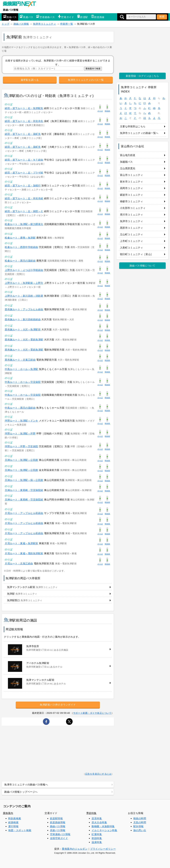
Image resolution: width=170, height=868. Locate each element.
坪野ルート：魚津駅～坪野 (20, 434)
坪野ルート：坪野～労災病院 (21, 446)
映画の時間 (140, 818)
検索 (162, 17)
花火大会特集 (99, 822)
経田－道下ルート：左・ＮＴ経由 (24, 160)
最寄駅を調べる (30, 80)
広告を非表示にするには (98, 774)
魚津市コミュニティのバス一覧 (86, 80)
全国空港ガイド (59, 838)
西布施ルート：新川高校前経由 (23, 319)
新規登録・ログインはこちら (142, 76)
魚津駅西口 (25, 600)
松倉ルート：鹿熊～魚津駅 (20, 238)
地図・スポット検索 (20, 830)
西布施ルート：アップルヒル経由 (24, 309)
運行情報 (13, 826)
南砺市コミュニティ (132, 201)
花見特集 (97, 818)
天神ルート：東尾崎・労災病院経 (24, 490)
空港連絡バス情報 (60, 834)
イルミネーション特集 (104, 830)
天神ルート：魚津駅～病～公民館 (24, 480)
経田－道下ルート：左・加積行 (23, 186)
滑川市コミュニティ (132, 215)
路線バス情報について (142, 266)
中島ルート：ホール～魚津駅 (21, 369)
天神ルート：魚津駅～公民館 (21, 460)
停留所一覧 (67, 24)
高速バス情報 (58, 830)
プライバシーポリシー (103, 849)
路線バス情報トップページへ (21, 792)
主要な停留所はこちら (133, 126)
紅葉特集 (97, 834)
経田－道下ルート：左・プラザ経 (24, 173)
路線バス (10, 17)
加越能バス (126, 162)
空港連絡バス (45, 17)
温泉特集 (97, 842)
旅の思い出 (140, 830)
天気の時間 (140, 822)
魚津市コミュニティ (45, 24)
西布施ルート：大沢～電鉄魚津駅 (24, 340)
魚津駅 (22, 594)
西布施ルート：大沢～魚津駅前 (23, 329)
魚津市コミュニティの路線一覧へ (139, 133)
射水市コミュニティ (132, 182)
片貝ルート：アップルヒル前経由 (24, 513)
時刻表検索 (15, 818)
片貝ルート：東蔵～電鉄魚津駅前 (24, 553)
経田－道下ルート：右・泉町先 (23, 134)
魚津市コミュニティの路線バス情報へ (26, 785)
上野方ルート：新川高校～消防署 (24, 296)
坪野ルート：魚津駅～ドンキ (21, 421)
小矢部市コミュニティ (133, 208)
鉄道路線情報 (58, 822)
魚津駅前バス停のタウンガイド (58, 705)
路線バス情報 (11, 10)
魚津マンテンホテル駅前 (32, 587)
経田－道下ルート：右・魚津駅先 (24, 108)
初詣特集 (97, 838)
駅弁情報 (138, 826)
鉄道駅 (82, 17)
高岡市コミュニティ (132, 188)
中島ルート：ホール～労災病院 (23, 382)
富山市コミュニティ (132, 175)
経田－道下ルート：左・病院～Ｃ (24, 211)
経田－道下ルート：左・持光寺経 (24, 198)
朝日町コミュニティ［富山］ (137, 254)
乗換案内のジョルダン (75, 849)
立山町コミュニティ (132, 234)
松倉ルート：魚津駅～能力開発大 (24, 224)
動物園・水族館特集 (103, 826)
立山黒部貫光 (128, 168)
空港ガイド (66, 17)
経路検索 (13, 822)
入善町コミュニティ (132, 248)
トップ (6, 24)
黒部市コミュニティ (132, 228)
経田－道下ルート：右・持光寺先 (24, 121)
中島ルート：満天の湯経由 (20, 408)
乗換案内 (8, 813)
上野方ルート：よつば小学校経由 (24, 270)
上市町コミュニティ (132, 241)
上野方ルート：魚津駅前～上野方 (24, 283)
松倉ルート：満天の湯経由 (20, 261)
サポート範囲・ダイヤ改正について (92, 713)
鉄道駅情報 (56, 818)
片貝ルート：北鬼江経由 (19, 563)
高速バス (26, 17)
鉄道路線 (98, 17)
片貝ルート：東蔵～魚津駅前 (21, 543)
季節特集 (91, 813)
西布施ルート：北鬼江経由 (20, 360)
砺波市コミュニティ (132, 195)
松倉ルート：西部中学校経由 (21, 247)
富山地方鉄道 (128, 155)
